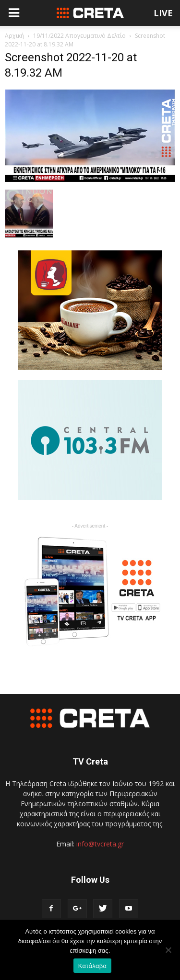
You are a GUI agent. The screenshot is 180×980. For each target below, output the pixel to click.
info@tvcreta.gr (100, 844)
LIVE (163, 13)
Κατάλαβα (92, 966)
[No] (168, 950)
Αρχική (14, 36)
